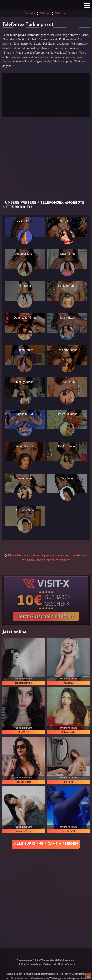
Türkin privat (61, 13)
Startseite (30, 13)
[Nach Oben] (88, 976)
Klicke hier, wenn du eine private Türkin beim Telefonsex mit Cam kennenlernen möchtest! (48, 558)
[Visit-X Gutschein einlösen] (46, 600)
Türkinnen (45, 13)
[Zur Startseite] (46, 5)
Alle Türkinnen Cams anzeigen (46, 844)
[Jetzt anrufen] (46, 95)
